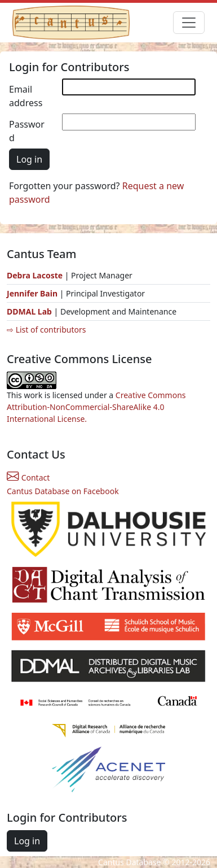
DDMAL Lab (29, 311)
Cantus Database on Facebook (63, 491)
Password (27, 131)
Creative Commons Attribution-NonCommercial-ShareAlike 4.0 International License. (96, 407)
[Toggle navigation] (189, 23)
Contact (28, 477)
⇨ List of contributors (46, 330)
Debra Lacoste (35, 275)
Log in (29, 159)
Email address (26, 96)
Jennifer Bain (33, 293)
